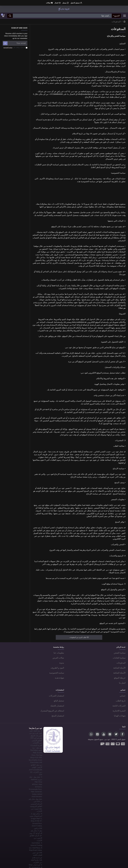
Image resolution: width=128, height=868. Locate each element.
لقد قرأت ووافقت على (15, 48)
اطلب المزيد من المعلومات (78, 637)
